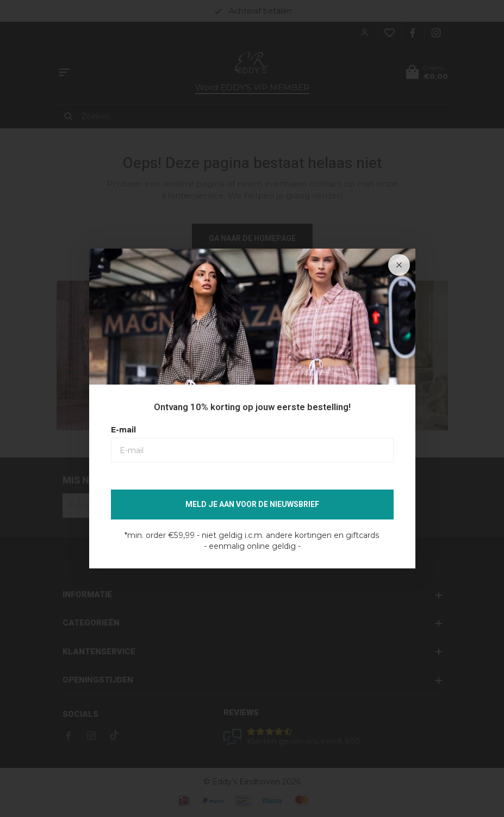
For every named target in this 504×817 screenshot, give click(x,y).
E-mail (123, 430)
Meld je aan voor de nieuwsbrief (252, 505)
